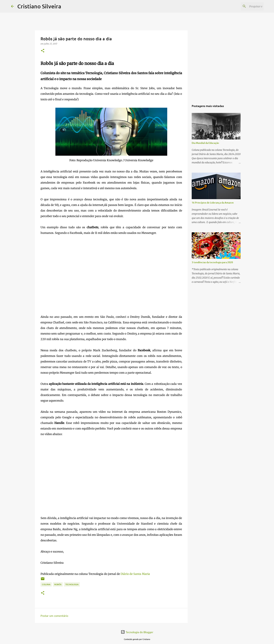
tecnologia (72, 584)
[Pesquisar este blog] (245, 6)
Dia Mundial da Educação (205, 143)
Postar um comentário (54, 616)
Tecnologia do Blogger (137, 632)
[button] (43, 51)
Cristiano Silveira (39, 6)
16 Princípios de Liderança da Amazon (213, 203)
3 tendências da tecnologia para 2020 (212, 262)
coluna (46, 584)
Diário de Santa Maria (135, 574)
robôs (58, 584)
